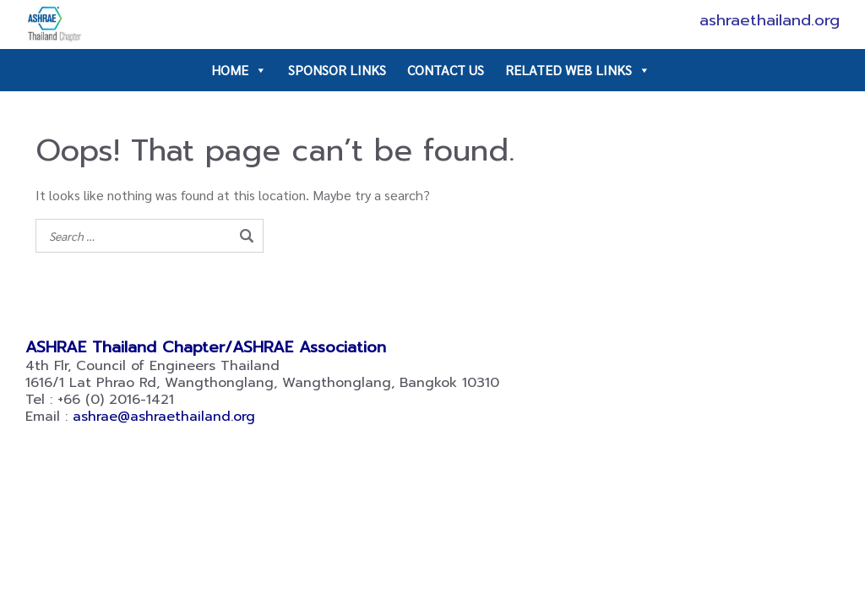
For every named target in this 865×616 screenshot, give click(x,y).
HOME (239, 70)
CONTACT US (446, 70)
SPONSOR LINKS (337, 70)
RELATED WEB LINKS (578, 70)
